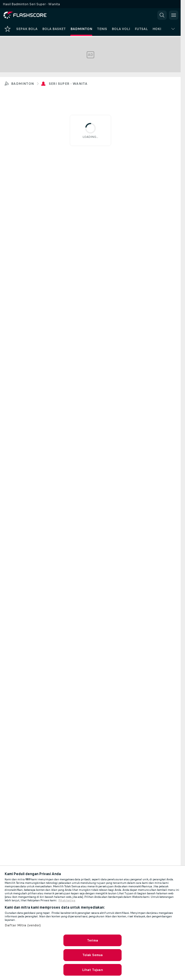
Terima (92, 940)
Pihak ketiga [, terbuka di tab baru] (67, 900)
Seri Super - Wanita (68, 84)
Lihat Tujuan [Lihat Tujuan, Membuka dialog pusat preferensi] (92, 970)
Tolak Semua (92, 955)
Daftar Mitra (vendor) (23, 925)
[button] (162, 15)
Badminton (23, 84)
